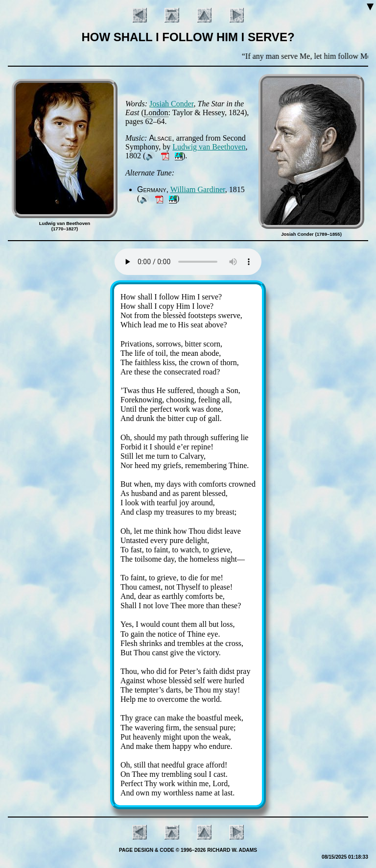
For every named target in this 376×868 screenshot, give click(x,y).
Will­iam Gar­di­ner (198, 189)
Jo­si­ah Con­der (171, 104)
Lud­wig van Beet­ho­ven (209, 147)
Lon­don (156, 112)
